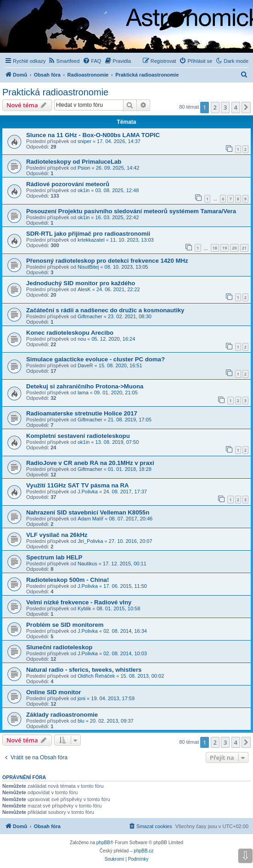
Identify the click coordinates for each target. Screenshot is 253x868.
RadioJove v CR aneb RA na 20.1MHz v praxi (90, 463)
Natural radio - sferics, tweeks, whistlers (84, 670)
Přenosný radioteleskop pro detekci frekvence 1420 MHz (107, 261)
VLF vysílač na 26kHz (57, 535)
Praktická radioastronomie (55, 92)
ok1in (84, 190)
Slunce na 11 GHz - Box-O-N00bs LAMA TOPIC (93, 135)
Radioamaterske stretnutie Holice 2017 (82, 413)
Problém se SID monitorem (65, 625)
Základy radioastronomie (62, 715)
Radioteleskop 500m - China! (67, 580)
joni (82, 698)
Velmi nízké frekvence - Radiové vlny (79, 602)
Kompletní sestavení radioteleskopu (78, 436)
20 (234, 248)
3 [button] (225, 107)
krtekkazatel (91, 240)
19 (225, 248)
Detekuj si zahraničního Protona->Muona (85, 386)
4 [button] (236, 107)
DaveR (85, 365)
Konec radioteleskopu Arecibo (70, 333)
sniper (84, 141)
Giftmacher (90, 316)
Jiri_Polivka (90, 541)
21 (244, 248)
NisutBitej (88, 267)
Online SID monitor (53, 692)
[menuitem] (64, 61)
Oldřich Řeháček (96, 676)
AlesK (84, 289)
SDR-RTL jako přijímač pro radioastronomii (88, 234)
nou (82, 339)
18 (215, 248)
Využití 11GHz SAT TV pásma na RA (78, 485)
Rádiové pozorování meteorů (68, 184)
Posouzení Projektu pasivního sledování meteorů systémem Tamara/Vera (131, 211)
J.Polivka (88, 492)
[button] (246, 107)
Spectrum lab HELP (54, 557)
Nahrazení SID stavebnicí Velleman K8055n (88, 512)
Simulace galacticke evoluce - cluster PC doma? (96, 359)
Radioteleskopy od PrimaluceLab (74, 162)
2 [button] (215, 107)
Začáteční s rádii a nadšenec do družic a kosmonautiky (105, 310)
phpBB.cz (143, 851)
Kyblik (84, 608)
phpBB (103, 843)
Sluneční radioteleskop (59, 647)
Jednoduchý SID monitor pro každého (81, 283)
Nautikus (87, 564)
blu (81, 721)
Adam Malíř (90, 519)
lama (83, 393)
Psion (84, 168)
